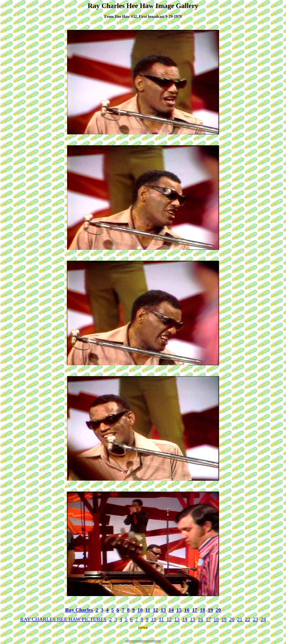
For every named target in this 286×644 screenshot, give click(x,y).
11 (148, 610)
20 (218, 610)
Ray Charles (79, 610)
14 (171, 610)
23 (255, 619)
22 (248, 619)
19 (210, 610)
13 (163, 610)
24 (263, 619)
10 (140, 610)
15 (179, 610)
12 (155, 610)
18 (203, 610)
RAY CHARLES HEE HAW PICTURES (63, 619)
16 (187, 610)
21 (240, 619)
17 (195, 610)
